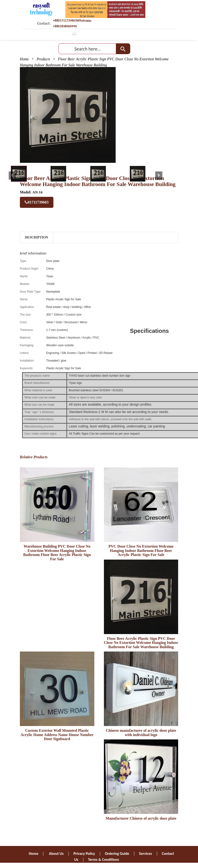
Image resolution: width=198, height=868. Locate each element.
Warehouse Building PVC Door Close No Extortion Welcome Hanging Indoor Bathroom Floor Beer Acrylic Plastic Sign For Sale (57, 553)
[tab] (19, 174)
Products (43, 59)
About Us (56, 854)
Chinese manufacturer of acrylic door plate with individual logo (141, 733)
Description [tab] (37, 237)
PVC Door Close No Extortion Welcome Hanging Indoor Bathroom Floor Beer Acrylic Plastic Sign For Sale (141, 550)
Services (146, 854)
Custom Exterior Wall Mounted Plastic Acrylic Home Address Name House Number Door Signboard (57, 735)
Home (24, 59)
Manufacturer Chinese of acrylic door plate (141, 818)
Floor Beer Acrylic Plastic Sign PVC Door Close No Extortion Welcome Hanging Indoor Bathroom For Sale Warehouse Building (141, 643)
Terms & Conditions (104, 859)
